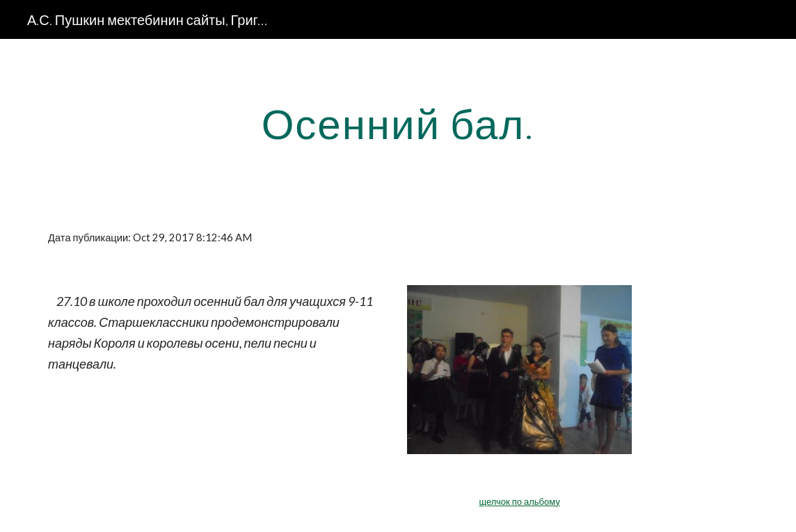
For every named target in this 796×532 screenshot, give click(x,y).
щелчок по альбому (519, 501)
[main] (398, 123)
